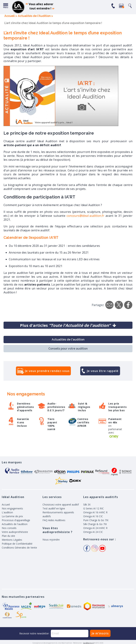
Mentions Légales (12, 540)
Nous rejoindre (51, 540)
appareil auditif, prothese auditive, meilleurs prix (18, 7)
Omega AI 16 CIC (93, 516)
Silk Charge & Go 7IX (95, 524)
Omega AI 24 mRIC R (95, 528)
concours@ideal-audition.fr (85, 216)
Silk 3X (87, 505)
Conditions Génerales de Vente (19, 548)
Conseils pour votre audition (68, 349)
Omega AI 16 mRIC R (95, 512)
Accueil (6, 505)
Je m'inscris (100, 633)
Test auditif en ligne (54, 508)
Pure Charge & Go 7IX (96, 520)
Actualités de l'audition (68, 340)
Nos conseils (9, 528)
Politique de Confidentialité (17, 544)
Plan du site (8, 536)
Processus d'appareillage (16, 520)
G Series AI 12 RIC (93, 508)
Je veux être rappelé (103, 371)
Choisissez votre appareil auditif (61, 505)
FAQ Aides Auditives (54, 520)
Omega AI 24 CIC (93, 532)
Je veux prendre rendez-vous (47, 371)
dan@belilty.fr (89, 643)
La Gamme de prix (12, 516)
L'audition (7, 512)
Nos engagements (12, 508)
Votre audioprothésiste (15, 532)
